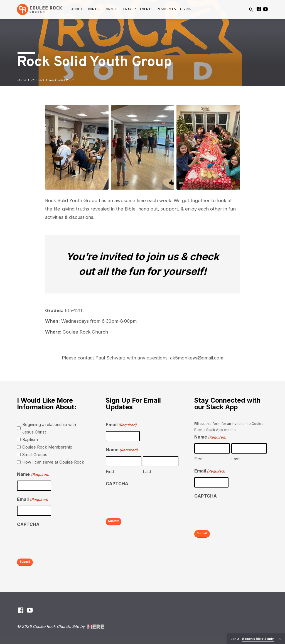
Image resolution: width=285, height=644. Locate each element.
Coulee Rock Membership (47, 447)
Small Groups (35, 455)
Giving (186, 9)
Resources (166, 9)
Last (147, 472)
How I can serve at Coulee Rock (53, 462)
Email (32, 500)
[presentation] (59, 542)
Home (22, 80)
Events (146, 9)
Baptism (30, 439)
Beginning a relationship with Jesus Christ (49, 428)
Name (33, 475)
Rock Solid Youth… (63, 80)
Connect (111, 9)
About (77, 9)
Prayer (130, 9)
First (110, 472)
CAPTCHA (28, 524)
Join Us (93, 9)
